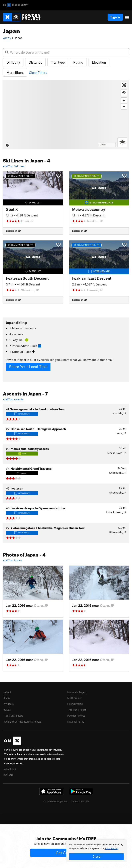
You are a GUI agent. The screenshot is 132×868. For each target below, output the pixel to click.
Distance (35, 62)
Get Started (66, 853)
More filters (15, 72)
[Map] (66, 114)
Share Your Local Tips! (28, 367)
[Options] (122, 142)
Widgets (9, 704)
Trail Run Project (77, 710)
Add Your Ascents (13, 399)
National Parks (76, 722)
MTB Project (74, 698)
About (8, 692)
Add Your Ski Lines (14, 166)
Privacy (85, 801)
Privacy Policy (111, 848)
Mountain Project (77, 692)
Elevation (99, 62)
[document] (96, 851)
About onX (10, 769)
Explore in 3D (13, 231)
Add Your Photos (12, 560)
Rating (78, 62)
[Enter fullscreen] (124, 85)
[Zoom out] (124, 106)
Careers (9, 775)
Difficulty (13, 62)
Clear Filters (38, 72)
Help (7, 698)
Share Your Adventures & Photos (23, 722)
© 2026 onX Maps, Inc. (56, 801)
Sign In (115, 17)
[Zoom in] (124, 101)
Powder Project (76, 716)
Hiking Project (75, 704)
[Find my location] (124, 93)
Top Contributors (14, 716)
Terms (75, 801)
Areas (7, 38)
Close (96, 856)
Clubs (7, 710)
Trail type (58, 62)
